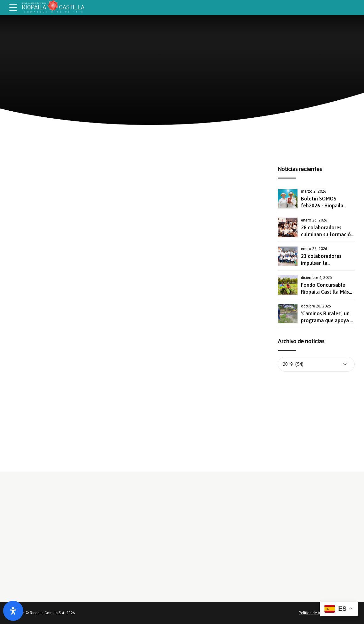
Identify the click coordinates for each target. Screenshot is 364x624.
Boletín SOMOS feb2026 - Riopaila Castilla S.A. (322, 206)
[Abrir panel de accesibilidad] (13, 611)
